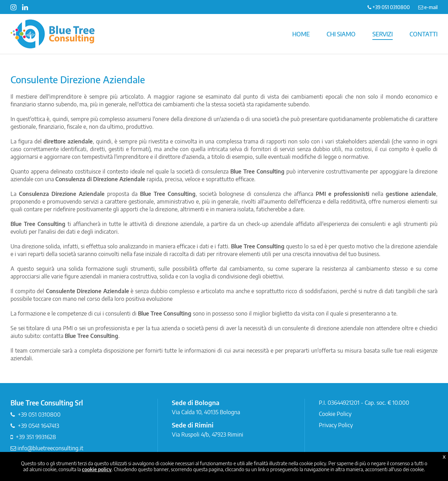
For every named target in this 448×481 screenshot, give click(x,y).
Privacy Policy (336, 425)
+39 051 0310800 (39, 415)
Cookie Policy (335, 414)
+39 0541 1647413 (38, 426)
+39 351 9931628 (36, 437)
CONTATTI (423, 34)
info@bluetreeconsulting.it (47, 448)
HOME (301, 34)
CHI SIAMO (341, 34)
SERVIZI (383, 34)
